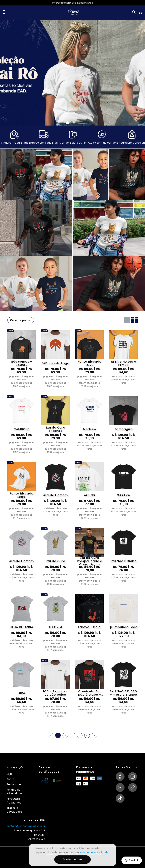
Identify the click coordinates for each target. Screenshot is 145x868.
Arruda (90, 495)
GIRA (21, 693)
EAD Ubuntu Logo (55, 363)
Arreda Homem (55, 495)
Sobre (10, 779)
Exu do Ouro (55, 561)
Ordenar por (21, 320)
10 (87, 735)
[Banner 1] (72, 123)
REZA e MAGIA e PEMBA (124, 363)
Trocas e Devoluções (14, 810)
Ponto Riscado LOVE (90, 363)
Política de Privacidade (14, 792)
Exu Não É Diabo (124, 561)
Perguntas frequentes (14, 801)
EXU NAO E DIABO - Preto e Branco (124, 693)
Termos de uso (16, 784)
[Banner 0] (67, 123)
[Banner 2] (76, 123)
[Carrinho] (140, 12)
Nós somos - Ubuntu (21, 363)
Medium (90, 429)
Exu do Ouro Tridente (55, 429)
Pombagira (124, 429)
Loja (9, 774)
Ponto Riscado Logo (21, 495)
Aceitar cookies (72, 859)
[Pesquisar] (134, 12)
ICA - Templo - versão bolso (55, 693)
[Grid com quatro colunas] (134, 320)
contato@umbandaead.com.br (26, 826)
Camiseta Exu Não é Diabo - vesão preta (90, 693)
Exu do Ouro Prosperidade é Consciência (90, 561)
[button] (5, 12)
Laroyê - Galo (90, 627)
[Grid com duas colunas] (127, 320)
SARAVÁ (124, 495)
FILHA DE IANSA (21, 627)
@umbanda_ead (124, 627)
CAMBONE (21, 429)
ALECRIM (55, 627)
